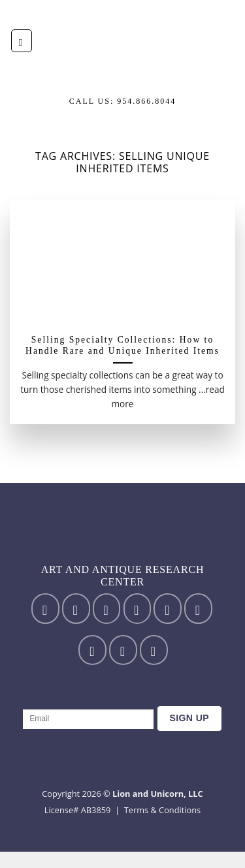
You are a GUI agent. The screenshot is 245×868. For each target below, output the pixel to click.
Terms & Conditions (162, 810)
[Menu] (22, 41)
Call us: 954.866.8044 (123, 101)
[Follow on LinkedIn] (123, 650)
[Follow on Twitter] (138, 608)
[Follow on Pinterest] (92, 650)
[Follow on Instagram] (76, 608)
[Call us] (198, 608)
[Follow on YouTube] (154, 650)
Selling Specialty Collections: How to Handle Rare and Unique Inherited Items (122, 346)
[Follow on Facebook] (45, 608)
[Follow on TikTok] (107, 608)
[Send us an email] (168, 608)
